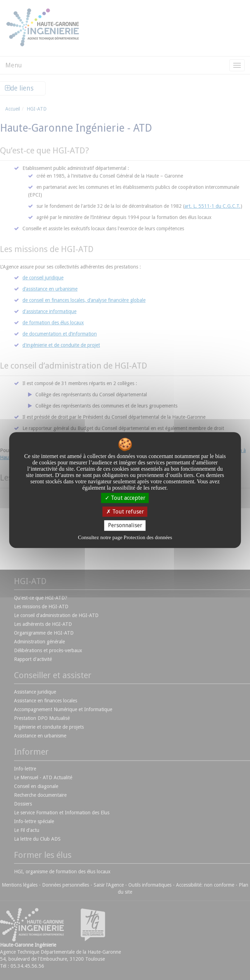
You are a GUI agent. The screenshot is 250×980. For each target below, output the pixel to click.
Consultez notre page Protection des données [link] (125, 537)
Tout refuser (125, 512)
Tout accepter (125, 498)
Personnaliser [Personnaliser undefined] (125, 526)
